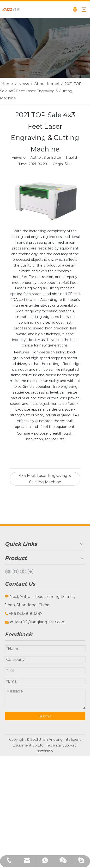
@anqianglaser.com (47, 622)
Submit (45, 716)
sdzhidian (45, 751)
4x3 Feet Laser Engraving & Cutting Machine (45, 479)
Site (68, 164)
